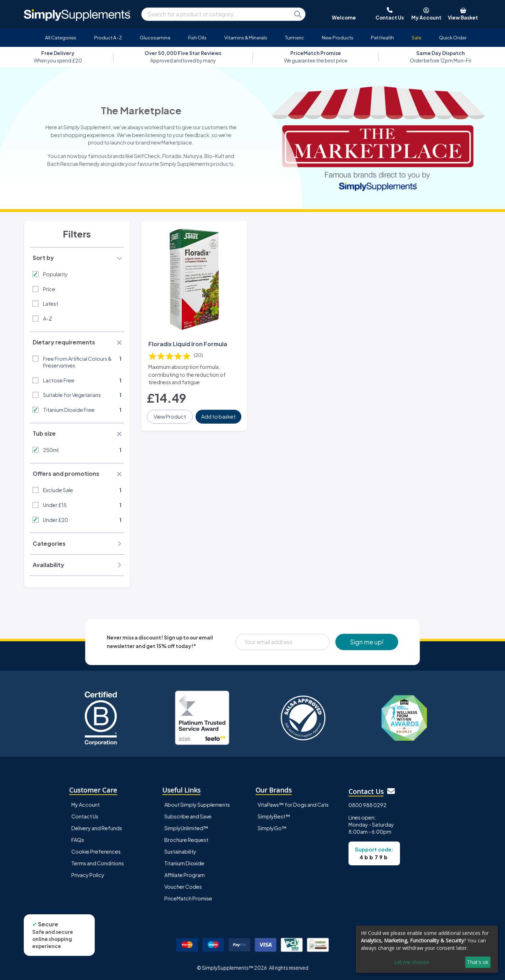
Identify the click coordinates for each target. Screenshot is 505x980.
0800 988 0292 (367, 805)
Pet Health (382, 37)
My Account (86, 805)
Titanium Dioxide (184, 863)
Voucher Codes (183, 887)
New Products (338, 37)
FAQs (78, 840)
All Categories (61, 37)
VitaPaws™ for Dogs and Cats (293, 805)
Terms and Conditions (98, 863)
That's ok (478, 962)
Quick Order (453, 37)
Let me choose (412, 962)
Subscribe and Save (188, 816)
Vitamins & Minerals (246, 37)
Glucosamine (155, 37)
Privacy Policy (88, 875)
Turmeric (295, 37)
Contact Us (85, 816)
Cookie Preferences (96, 851)
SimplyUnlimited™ (186, 828)
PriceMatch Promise (188, 898)
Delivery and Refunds (97, 828)
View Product (170, 416)
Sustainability (180, 851)
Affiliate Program (185, 875)
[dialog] (427, 949)
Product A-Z (108, 37)
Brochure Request (186, 840)
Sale (416, 37)
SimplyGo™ (272, 828)
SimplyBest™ (274, 816)
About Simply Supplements (197, 805)
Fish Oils (197, 37)
